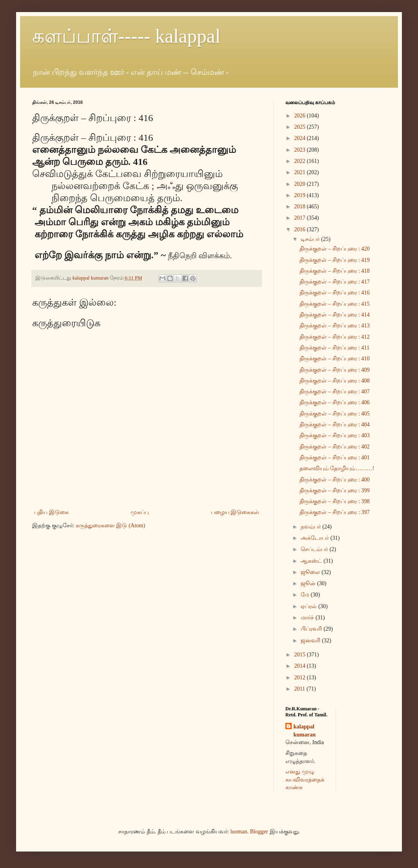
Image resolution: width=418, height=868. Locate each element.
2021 (301, 172)
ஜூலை (311, 572)
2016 (301, 229)
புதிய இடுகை (51, 512)
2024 (301, 138)
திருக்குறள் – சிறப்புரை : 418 (335, 271)
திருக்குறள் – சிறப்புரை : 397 (335, 512)
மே (306, 595)
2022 (301, 161)
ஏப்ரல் (309, 606)
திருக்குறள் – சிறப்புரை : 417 (335, 282)
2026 (301, 116)
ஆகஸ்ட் (312, 561)
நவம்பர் (311, 527)
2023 (301, 150)
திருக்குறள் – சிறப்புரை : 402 (335, 447)
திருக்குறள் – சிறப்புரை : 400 (335, 480)
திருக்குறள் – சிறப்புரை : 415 (335, 304)
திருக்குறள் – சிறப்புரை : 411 (334, 348)
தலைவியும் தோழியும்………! (337, 468)
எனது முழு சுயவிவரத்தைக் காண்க (305, 780)
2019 (301, 195)
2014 (301, 666)
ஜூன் (309, 583)
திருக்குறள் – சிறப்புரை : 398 (335, 501)
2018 (301, 207)
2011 (300, 689)
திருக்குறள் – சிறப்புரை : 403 (335, 435)
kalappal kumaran (304, 731)
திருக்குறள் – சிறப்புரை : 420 (335, 249)
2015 (301, 655)
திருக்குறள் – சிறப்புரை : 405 (335, 414)
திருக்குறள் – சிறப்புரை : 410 (335, 359)
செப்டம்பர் (315, 549)
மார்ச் (308, 618)
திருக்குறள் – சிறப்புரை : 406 (335, 402)
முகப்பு (140, 512)
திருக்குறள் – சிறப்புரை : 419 (335, 260)
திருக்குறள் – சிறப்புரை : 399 (335, 491)
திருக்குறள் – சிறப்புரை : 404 (335, 425)
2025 (301, 127)
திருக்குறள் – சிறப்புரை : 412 (335, 337)
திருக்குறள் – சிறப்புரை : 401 (335, 458)
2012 (301, 678)
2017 (301, 218)
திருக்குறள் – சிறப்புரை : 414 (335, 315)
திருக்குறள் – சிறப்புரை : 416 (335, 293)
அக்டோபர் (316, 538)
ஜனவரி (311, 641)
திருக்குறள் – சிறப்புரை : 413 (335, 326)
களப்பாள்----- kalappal (126, 36)
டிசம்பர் (311, 239)
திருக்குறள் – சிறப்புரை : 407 (335, 392)
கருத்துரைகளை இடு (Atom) (110, 526)
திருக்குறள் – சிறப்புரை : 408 (335, 381)
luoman (239, 832)
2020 (301, 184)
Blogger (259, 832)
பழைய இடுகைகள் (235, 512)
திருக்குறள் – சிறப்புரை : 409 (335, 370)
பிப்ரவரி (312, 629)
